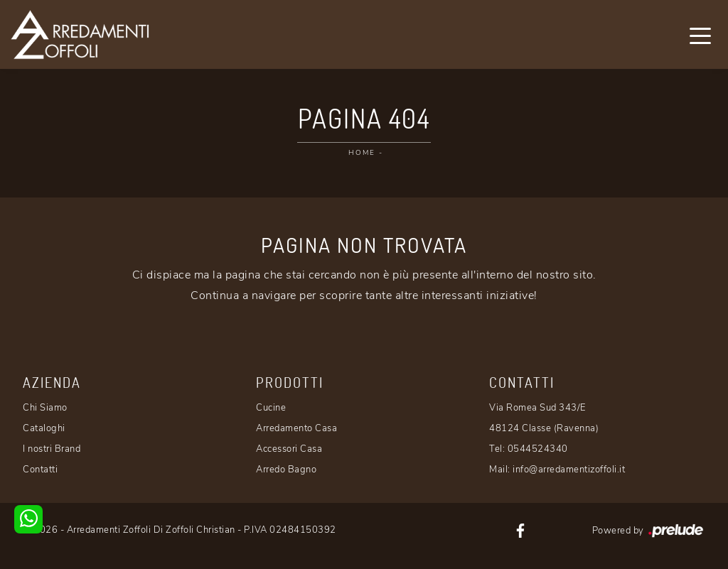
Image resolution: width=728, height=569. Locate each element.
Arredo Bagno (286, 470)
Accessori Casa (289, 449)
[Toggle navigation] (700, 35)
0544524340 (538, 449)
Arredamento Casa (296, 428)
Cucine (271, 408)
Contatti (40, 470)
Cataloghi (44, 428)
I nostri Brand (52, 449)
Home (362, 153)
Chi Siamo (45, 408)
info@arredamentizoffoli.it (569, 470)
